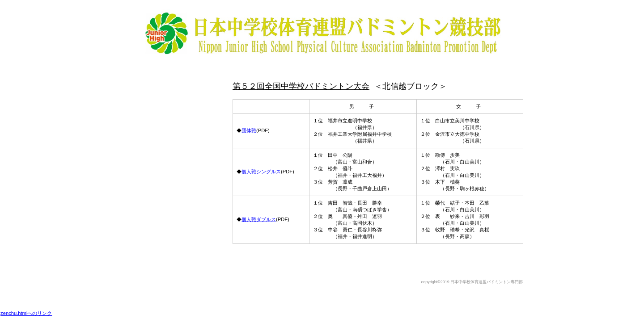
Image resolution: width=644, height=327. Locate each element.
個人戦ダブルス (259, 219)
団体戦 (249, 130)
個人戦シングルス (261, 172)
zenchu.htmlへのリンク (26, 313)
